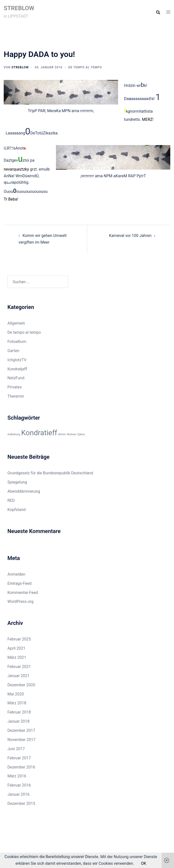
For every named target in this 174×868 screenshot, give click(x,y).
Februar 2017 (19, 758)
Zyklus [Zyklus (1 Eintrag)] (81, 434)
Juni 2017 (16, 749)
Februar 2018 (19, 712)
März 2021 (17, 657)
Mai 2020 (16, 694)
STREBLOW (19, 8)
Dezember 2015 (21, 804)
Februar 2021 (19, 667)
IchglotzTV (17, 360)
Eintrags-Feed (19, 583)
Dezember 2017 (21, 730)
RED (11, 500)
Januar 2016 (18, 794)
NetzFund (16, 378)
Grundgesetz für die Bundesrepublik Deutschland (50, 473)
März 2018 (17, 703)
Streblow (20, 67)
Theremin (16, 396)
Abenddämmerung (24, 491)
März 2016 (17, 776)
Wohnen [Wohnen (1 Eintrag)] (72, 434)
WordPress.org (20, 601)
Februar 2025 (19, 639)
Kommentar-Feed (23, 593)
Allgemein (16, 323)
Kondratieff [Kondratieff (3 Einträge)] (39, 433)
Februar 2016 (19, 785)
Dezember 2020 (21, 685)
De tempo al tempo (85, 67)
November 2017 (21, 740)
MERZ (147, 119)
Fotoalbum (17, 342)
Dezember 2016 (21, 767)
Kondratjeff (17, 369)
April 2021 (16, 648)
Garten (13, 351)
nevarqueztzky (16, 169)
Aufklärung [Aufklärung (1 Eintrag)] (14, 434)
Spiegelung (17, 482)
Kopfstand (17, 510)
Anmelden (16, 574)
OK (143, 863)
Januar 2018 (18, 721)
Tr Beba (11, 199)
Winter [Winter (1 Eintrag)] (62, 434)
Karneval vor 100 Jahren (130, 236)
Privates (15, 387)
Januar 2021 (18, 676)
